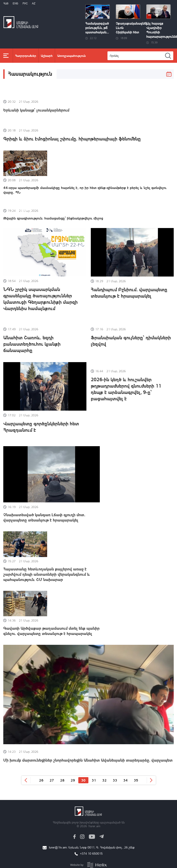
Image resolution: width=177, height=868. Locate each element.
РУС (25, 3)
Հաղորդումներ (26, 56)
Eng (15, 3)
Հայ (6, 3)
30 (83, 780)
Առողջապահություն (72, 56)
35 (136, 780)
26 (41, 780)
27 (52, 780)
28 (62, 780)
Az (34, 3)
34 (125, 780)
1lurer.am (94, 826)
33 (115, 780)
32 (104, 780)
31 (94, 780)
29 (73, 780)
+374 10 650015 (91, 853)
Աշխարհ (47, 56)
